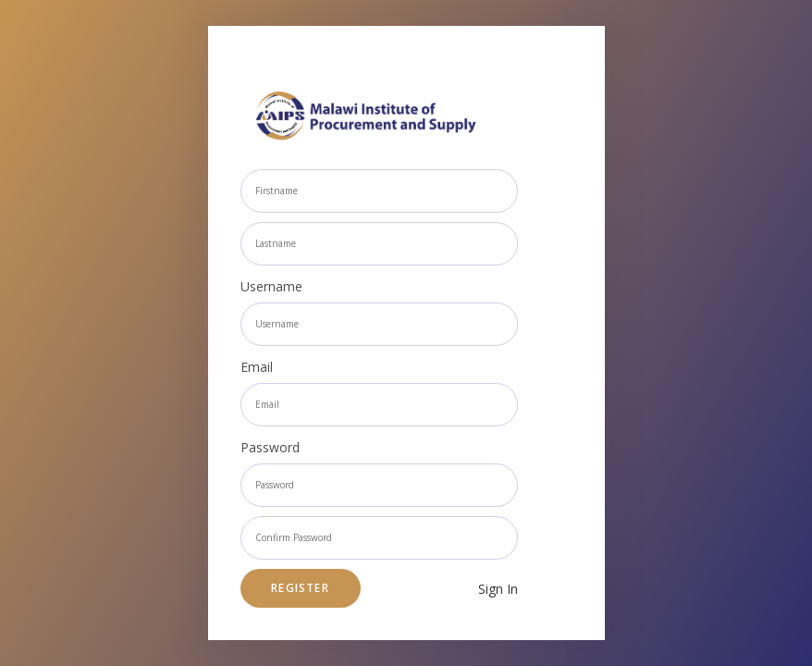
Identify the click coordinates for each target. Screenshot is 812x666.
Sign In (498, 589)
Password (270, 447)
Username (271, 286)
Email (257, 367)
